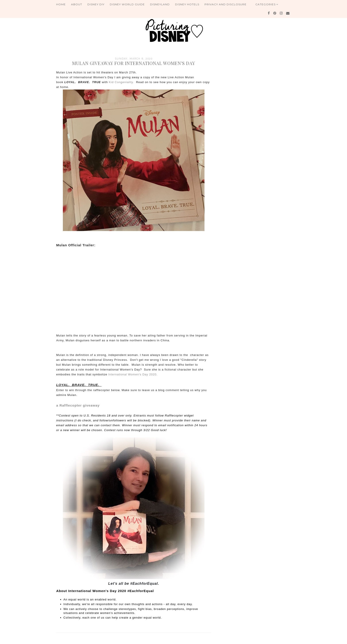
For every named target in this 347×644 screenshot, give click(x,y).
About (77, 4)
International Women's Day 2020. (132, 374)
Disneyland (160, 4)
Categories (267, 4)
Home (61, 4)
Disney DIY (96, 4)
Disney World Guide (127, 4)
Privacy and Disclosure (226, 4)
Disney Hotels (187, 4)
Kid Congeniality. (121, 82)
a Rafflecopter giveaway (78, 405)
